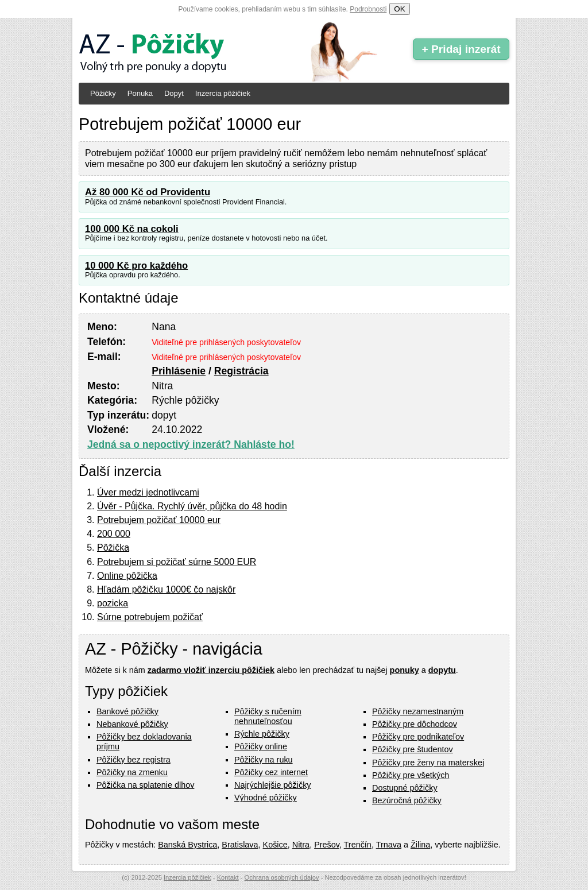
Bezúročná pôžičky (407, 800)
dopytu (442, 670)
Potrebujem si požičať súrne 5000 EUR (177, 562)
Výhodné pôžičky (266, 798)
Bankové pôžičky (127, 711)
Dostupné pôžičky (405, 788)
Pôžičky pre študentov (413, 749)
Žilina (420, 845)
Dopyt (174, 93)
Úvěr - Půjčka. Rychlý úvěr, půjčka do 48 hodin (192, 506)
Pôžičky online (261, 746)
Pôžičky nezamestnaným (418, 711)
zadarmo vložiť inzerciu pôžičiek (211, 670)
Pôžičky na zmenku (132, 772)
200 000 (114, 534)
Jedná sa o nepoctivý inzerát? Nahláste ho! (191, 444)
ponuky (405, 670)
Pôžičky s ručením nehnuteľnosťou (268, 716)
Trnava (389, 845)
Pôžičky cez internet (271, 772)
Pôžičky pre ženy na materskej (428, 763)
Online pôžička (127, 576)
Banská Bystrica (187, 845)
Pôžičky (103, 93)
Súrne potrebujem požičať (150, 617)
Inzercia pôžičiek (223, 93)
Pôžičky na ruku (264, 760)
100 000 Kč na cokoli (132, 229)
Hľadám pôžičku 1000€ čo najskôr (166, 589)
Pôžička (113, 547)
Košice (275, 845)
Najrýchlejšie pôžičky (273, 785)
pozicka (113, 603)
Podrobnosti (368, 9)
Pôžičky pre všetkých (411, 775)
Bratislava (240, 845)
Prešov (327, 845)
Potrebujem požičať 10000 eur (159, 520)
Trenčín (358, 845)
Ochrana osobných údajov (282, 877)
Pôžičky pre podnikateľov (418, 737)
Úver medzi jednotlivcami (148, 492)
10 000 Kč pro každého (136, 266)
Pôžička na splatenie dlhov (145, 785)
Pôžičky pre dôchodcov (415, 724)
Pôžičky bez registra (134, 760)
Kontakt (228, 877)
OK (399, 9)
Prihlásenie (179, 371)
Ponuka (140, 93)
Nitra (301, 845)
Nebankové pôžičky (132, 724)
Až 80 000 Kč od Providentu (148, 192)
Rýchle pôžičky (262, 734)
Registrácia (241, 371)
